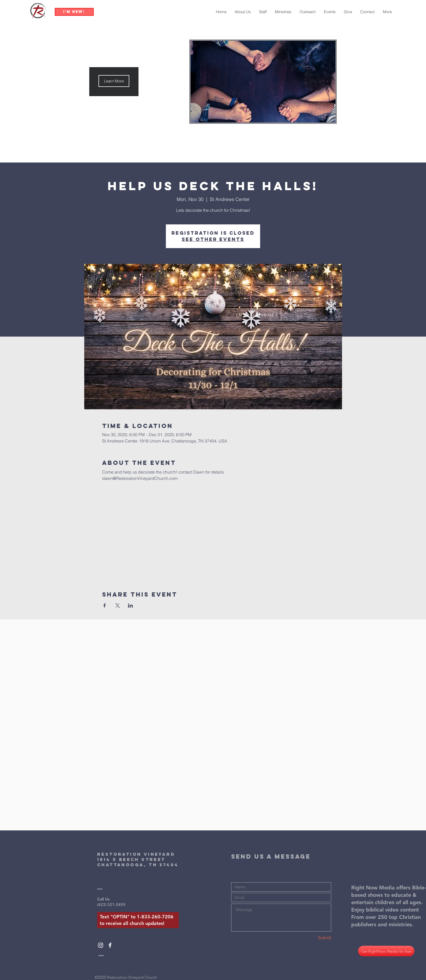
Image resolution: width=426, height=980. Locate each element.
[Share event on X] (118, 605)
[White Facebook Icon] (110, 945)
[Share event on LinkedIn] (130, 605)
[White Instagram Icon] (101, 945)
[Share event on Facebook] (105, 605)
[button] (114, 81)
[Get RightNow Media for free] (386, 951)
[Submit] (313, 938)
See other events (213, 239)
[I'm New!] (74, 12)
